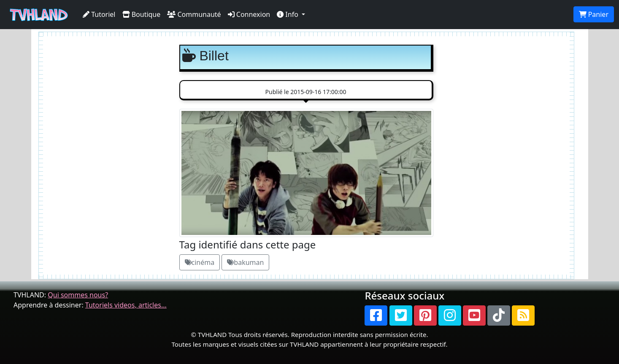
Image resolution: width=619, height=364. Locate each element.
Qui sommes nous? (78, 295)
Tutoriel (99, 14)
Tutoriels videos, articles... (126, 305)
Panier (594, 14)
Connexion (249, 14)
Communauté (194, 14)
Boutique (142, 14)
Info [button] (288, 14)
